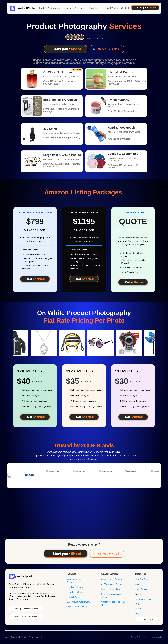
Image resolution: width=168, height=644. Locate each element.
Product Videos (74, 597)
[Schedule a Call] (107, 49)
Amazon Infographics (110, 589)
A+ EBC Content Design (111, 584)
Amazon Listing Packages (112, 579)
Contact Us (140, 584)
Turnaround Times (143, 599)
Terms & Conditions (139, 637)
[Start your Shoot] (145, 8)
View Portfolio (141, 579)
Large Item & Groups (76, 592)
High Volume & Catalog (77, 607)
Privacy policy (157, 637)
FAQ (137, 604)
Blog (137, 614)
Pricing (138, 594)
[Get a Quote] (133, 282)
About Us (139, 609)
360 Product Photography (78, 602)
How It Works (141, 589)
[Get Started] (35, 279)
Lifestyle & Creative (75, 587)
